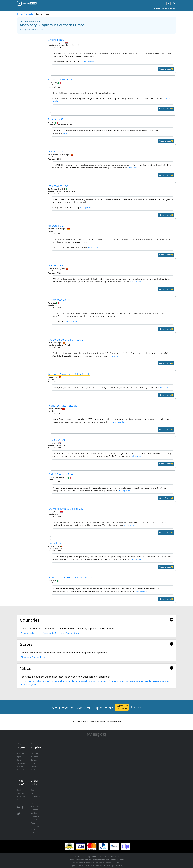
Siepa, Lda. (55, 543)
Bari (48, 681)
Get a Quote (166, 69)
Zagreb (32, 685)
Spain (77, 633)
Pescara (116, 681)
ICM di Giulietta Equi (61, 475)
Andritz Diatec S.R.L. (61, 80)
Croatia (24, 633)
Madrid (107, 681)
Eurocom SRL (57, 120)
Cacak (54, 681)
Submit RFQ (122, 707)
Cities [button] (97, 668)
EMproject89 (56, 40)
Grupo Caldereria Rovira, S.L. (66, 340)
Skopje (147, 681)
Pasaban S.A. (56, 266)
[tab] (97, 620)
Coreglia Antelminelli (77, 681)
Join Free (35, 753)
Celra (61, 681)
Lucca (99, 681)
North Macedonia (44, 633)
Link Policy (35, 833)
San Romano (136, 681)
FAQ (19, 790)
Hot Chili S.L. (56, 226)
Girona (36, 657)
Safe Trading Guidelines (35, 793)
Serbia (69, 633)
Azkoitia (40, 681)
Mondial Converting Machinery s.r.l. (70, 578)
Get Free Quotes (160, 8)
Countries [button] (97, 620)
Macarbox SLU (57, 152)
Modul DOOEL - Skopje (63, 406)
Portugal (60, 633)
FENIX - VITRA (57, 440)
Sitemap (21, 793)
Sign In (173, 8)
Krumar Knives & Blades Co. (65, 509)
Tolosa (156, 681)
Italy (32, 633)
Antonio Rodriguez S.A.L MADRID (69, 374)
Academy (35, 806)
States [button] (97, 644)
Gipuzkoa (26, 657)
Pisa (42, 657)
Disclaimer (35, 816)
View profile (88, 61)
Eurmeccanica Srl (59, 300)
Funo (92, 681)
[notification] (169, 3)
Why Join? (35, 757)
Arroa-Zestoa (28, 681)
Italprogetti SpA (58, 186)
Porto (125, 681)
